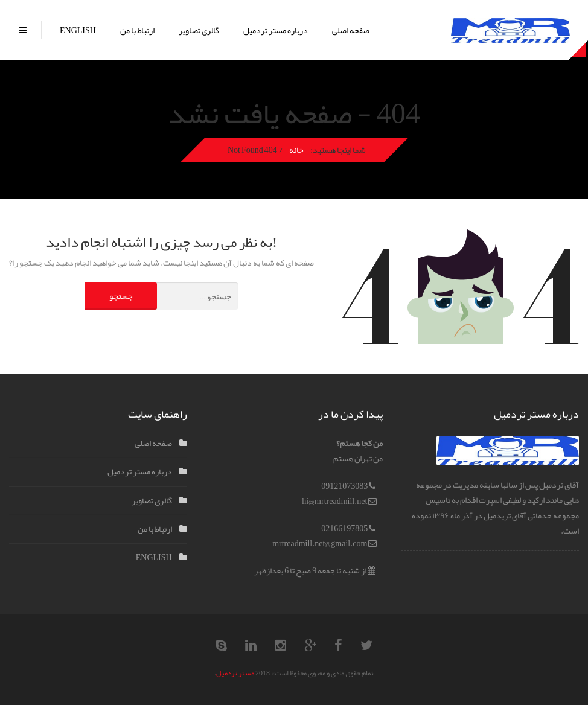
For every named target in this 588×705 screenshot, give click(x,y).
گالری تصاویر (199, 30)
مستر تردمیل (235, 673)
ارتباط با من (137, 30)
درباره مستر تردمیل (276, 30)
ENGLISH (78, 30)
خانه (296, 150)
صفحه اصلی (351, 30)
